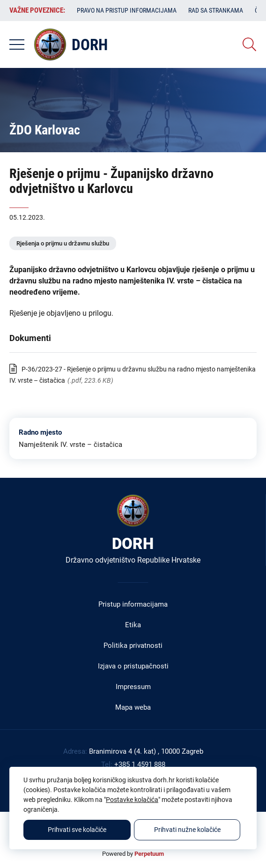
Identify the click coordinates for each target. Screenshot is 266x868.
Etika (133, 625)
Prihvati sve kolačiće (77, 830)
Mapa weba (133, 707)
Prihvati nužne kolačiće (187, 830)
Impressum (133, 687)
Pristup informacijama (133, 604)
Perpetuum (149, 854)
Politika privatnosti (133, 645)
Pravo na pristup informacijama (127, 10)
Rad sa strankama (216, 10)
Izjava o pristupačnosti (133, 666)
